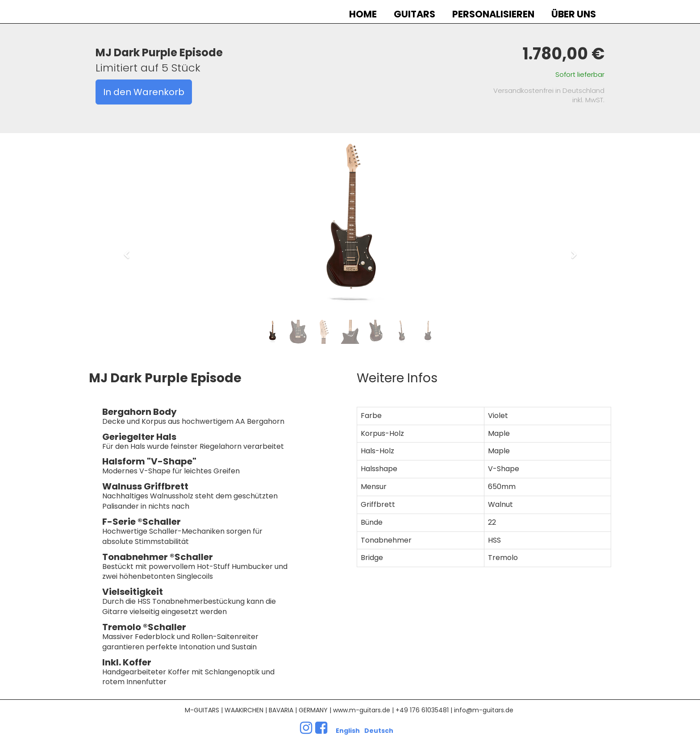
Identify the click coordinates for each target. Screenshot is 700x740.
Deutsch (379, 731)
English (348, 731)
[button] (129, 251)
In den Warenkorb (144, 92)
